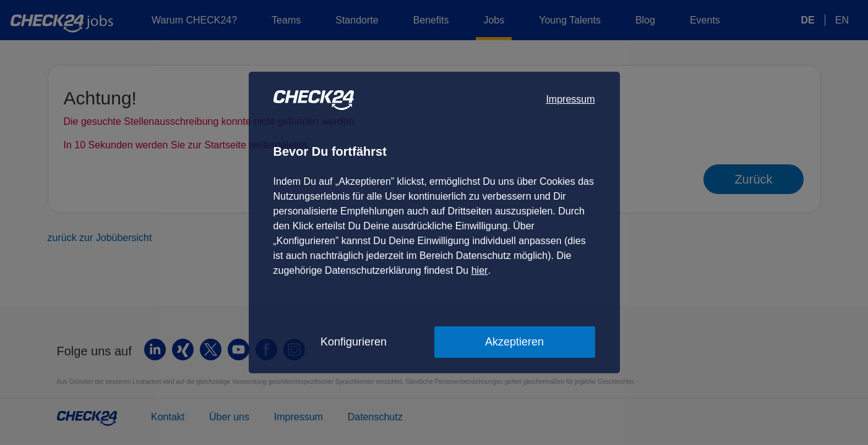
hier (480, 270)
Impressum (570, 99)
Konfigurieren (354, 342)
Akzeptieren (514, 342)
